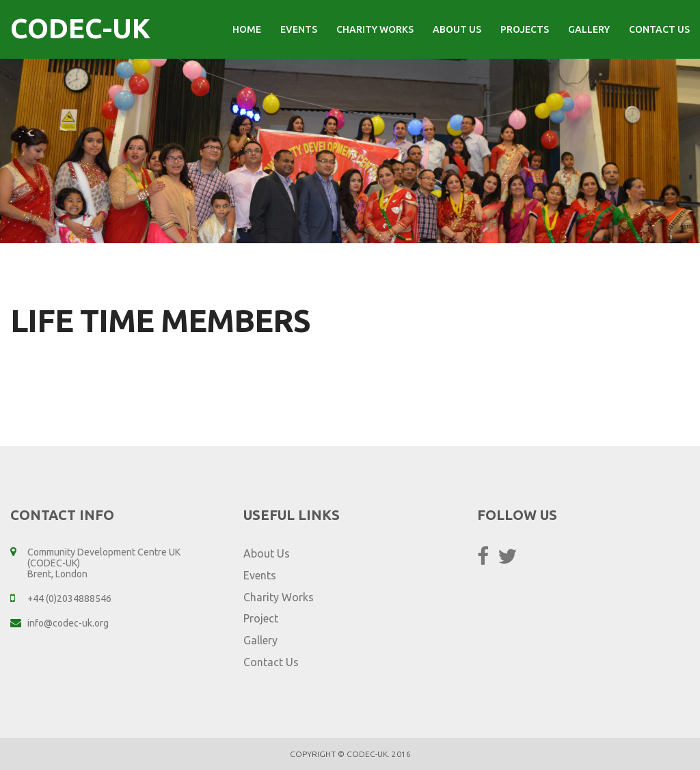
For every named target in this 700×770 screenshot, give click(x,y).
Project (261, 618)
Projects (525, 29)
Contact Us (659, 29)
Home (247, 29)
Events (299, 29)
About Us (457, 29)
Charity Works (375, 29)
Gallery (589, 29)
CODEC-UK (80, 28)
